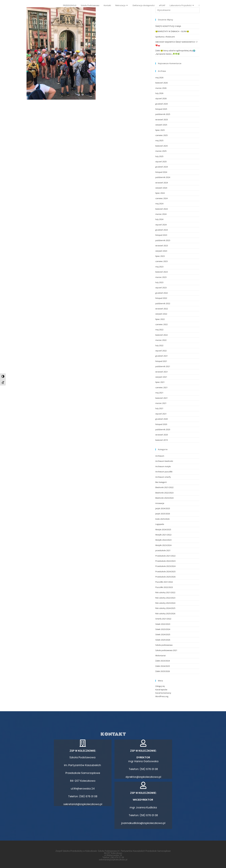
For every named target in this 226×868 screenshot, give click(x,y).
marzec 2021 (161, 403)
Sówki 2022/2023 (163, 624)
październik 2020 (163, 429)
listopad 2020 (161, 424)
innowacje (160, 503)
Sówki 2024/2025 (163, 634)
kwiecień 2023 (162, 272)
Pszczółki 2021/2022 (164, 582)
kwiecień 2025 (162, 146)
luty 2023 (159, 282)
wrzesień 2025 (162, 120)
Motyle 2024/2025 (163, 529)
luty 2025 (159, 156)
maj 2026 (159, 78)
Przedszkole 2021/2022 (165, 556)
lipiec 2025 (160, 130)
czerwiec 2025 (162, 135)
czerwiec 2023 (162, 261)
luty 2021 (159, 408)
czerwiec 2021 (162, 387)
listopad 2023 (161, 235)
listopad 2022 (161, 298)
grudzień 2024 (162, 167)
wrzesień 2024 (162, 183)
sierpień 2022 (161, 314)
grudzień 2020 (162, 419)
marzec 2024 (161, 214)
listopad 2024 (161, 172)
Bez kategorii (161, 482)
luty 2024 (159, 219)
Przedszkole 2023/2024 (165, 566)
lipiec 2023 (160, 256)
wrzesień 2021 (162, 372)
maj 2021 (159, 393)
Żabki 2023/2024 (163, 661)
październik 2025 (163, 114)
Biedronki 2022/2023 (164, 493)
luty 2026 (159, 93)
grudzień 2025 (162, 104)
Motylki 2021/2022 (163, 535)
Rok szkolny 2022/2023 (165, 598)
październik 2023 (163, 240)
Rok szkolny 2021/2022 (165, 592)
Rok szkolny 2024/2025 (165, 608)
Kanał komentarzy (163, 693)
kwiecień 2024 (162, 209)
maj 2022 (159, 330)
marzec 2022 (161, 340)
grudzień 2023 (162, 230)
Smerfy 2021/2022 (163, 619)
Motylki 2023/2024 (163, 545)
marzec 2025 (161, 151)
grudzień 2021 (162, 356)
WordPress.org (162, 696)
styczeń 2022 (161, 351)
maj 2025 (159, 140)
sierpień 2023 (161, 251)
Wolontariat (160, 656)
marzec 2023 (161, 277)
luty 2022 (159, 345)
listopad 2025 (161, 109)
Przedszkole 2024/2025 (165, 571)
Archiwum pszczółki (164, 472)
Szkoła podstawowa (164, 645)
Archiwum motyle (163, 466)
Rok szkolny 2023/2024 (165, 603)
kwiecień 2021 (162, 398)
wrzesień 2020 (162, 435)
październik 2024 (163, 177)
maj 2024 (159, 204)
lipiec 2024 (160, 193)
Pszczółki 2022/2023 (164, 587)
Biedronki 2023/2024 (164, 498)
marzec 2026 (161, 88)
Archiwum (160, 456)
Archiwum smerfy (163, 477)
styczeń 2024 (161, 225)
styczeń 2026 (161, 98)
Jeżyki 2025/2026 (163, 514)
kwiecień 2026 (162, 83)
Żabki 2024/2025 (163, 666)
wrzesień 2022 (162, 309)
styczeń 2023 (161, 288)
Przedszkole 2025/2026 (165, 577)
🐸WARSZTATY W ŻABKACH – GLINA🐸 (172, 31)
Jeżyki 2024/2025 (163, 508)
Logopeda (160, 524)
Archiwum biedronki (164, 461)
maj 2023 (159, 267)
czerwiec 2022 (162, 324)
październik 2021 (163, 366)
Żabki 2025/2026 (163, 671)
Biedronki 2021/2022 (164, 487)
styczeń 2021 (161, 414)
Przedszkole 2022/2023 (165, 561)
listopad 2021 (161, 361)
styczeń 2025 (161, 162)
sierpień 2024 (161, 188)
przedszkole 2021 (163, 550)
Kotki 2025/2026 (162, 519)
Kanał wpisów (161, 690)
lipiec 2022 (160, 319)
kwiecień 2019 (162, 440)
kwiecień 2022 (162, 335)
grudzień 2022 (162, 293)
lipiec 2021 (160, 382)
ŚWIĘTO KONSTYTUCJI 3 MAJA (168, 26)
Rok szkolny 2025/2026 (165, 614)
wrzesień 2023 (162, 246)
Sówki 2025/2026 (163, 640)
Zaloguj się (160, 686)
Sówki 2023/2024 (163, 629)
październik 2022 (163, 303)
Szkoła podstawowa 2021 (166, 650)
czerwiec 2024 (162, 198)
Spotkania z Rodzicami (165, 37)
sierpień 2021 (161, 377)
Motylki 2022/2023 (163, 540)
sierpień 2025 (161, 125)
